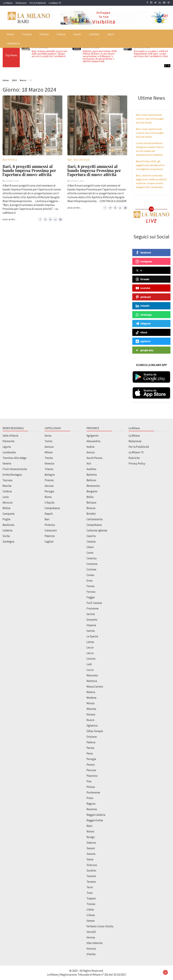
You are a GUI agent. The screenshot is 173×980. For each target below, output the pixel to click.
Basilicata (8, 525)
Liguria (7, 447)
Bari (70, 160)
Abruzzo (8, 503)
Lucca (90, 670)
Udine (90, 910)
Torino (48, 441)
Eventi (77, 34)
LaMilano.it (13, 43)
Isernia (91, 631)
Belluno (91, 480)
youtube (143, 288)
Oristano (92, 737)
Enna (89, 581)
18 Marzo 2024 (12, 181)
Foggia (91, 597)
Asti (89, 463)
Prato (90, 798)
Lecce (90, 647)
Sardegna (8, 542)
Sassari (91, 848)
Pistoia (91, 787)
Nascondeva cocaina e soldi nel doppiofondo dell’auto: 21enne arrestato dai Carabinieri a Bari (151, 54)
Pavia (90, 753)
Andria (90, 447)
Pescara (91, 770)
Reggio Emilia (95, 820)
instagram (144, 262)
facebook (143, 253)
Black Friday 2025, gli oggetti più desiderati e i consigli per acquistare (150, 165)
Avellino (91, 469)
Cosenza (91, 558)
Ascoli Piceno (94, 458)
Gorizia (91, 614)
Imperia (91, 625)
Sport (111, 34)
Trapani (91, 898)
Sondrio (91, 871)
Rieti (89, 826)
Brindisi (91, 514)
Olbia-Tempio (95, 731)
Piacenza (92, 776)
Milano (49, 452)
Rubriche (134, 458)
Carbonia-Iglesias (97, 530)
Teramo (91, 882)
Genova (49, 447)
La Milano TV (55, 3)
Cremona (92, 564)
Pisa (89, 781)
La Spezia (92, 636)
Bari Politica (10, 160)
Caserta (91, 536)
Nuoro (90, 720)
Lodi (89, 664)
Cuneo (90, 575)
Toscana (7, 480)
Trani (90, 893)
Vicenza (91, 949)
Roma (48, 497)
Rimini (90, 831)
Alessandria (93, 441)
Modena (91, 698)
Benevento (93, 486)
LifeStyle (94, 34)
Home (10, 34)
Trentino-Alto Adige (15, 458)
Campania (8, 514)
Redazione (21, 3)
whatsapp (144, 315)
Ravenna (92, 809)
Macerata (92, 675)
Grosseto (92, 620)
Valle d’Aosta (10, 436)
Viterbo (91, 954)
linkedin (143, 306)
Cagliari (49, 542)
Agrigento (92, 436)
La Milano (8, 3)
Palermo (50, 536)
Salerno (91, 843)
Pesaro (91, 765)
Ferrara (91, 592)
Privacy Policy (137, 463)
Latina (90, 642)
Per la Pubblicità (38, 3)
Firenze (49, 480)
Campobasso (52, 508)
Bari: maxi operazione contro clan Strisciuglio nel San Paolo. (150, 119)
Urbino (91, 915)
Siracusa (92, 865)
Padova (91, 742)
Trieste (49, 469)
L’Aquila (49, 503)
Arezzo (91, 452)
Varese (91, 921)
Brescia (91, 508)
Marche (7, 486)
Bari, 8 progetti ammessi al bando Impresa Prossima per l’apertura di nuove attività (29, 170)
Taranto (91, 876)
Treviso (91, 904)
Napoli (49, 514)
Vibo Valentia (94, 943)
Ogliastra (92, 726)
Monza (90, 703)
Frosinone (92, 608)
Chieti (90, 547)
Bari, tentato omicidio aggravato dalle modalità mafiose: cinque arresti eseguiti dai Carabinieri (49, 54)
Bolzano (91, 503)
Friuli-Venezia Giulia (15, 469)
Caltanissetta (95, 519)
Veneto (7, 463)
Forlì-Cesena (94, 603)
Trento (49, 458)
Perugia (49, 491)
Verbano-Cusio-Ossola (100, 926)
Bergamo (92, 491)
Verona (91, 937)
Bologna (50, 475)
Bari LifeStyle (82, 160)
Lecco (90, 653)
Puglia (6, 519)
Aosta (48, 436)
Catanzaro (51, 530)
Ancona (49, 486)
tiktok (141, 333)
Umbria (7, 491)
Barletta (92, 475)
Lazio (6, 497)
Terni (90, 887)
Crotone (91, 569)
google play (145, 350)
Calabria (7, 530)
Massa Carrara (95, 687)
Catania (91, 542)
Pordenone (93, 792)
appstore (143, 341)
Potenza (50, 525)
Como (90, 553)
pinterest (143, 297)
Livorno (91, 659)
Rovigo (91, 837)
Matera (91, 692)
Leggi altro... (10, 219)
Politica (44, 34)
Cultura (61, 34)
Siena (90, 859)
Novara (91, 714)
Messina (91, 709)
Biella (90, 497)
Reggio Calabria (96, 815)
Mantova (92, 681)
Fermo (90, 586)
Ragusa (91, 804)
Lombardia (9, 452)
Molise (7, 508)
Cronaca (27, 34)
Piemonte (9, 441)
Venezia (49, 463)
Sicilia (6, 536)
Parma (90, 748)
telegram (143, 324)
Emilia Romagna (12, 475)
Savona (91, 854)
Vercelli (91, 932)
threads (143, 279)
